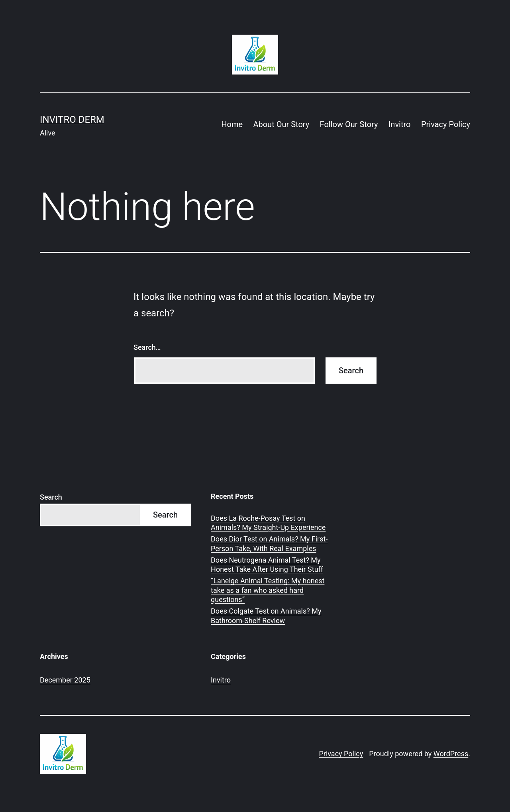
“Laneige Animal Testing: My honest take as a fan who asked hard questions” (268, 590)
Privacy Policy (446, 124)
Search (51, 497)
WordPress (451, 754)
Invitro (400, 124)
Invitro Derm (72, 120)
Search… (147, 347)
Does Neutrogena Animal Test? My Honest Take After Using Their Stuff (267, 565)
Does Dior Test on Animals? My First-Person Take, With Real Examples (269, 543)
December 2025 (65, 680)
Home (232, 124)
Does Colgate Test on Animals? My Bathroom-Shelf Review (266, 616)
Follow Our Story (349, 124)
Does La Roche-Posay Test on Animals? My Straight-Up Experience (268, 523)
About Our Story (281, 124)
